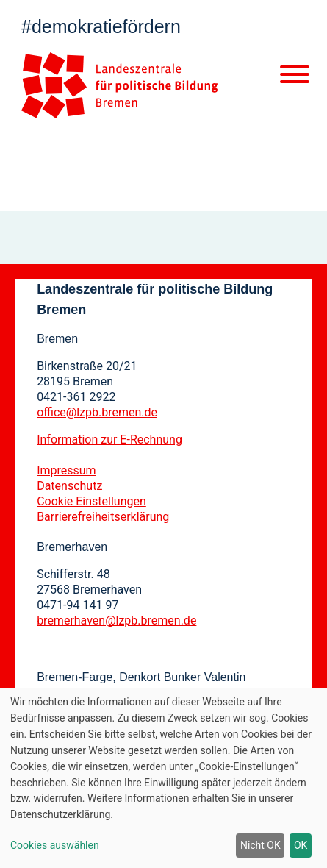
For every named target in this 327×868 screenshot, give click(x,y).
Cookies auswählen (55, 845)
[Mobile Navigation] (295, 77)
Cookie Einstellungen (91, 501)
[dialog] (163, 778)
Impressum (67, 470)
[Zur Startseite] (119, 85)
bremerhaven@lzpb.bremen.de (116, 620)
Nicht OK (260, 845)
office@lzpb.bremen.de (97, 412)
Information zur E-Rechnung (109, 440)
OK (301, 845)
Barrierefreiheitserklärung (103, 517)
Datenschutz (69, 486)
